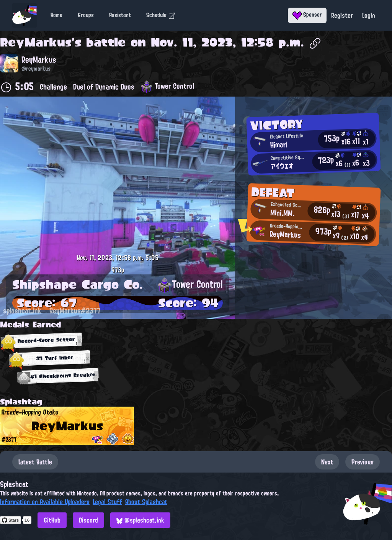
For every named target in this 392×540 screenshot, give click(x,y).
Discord (88, 520)
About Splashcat (146, 502)
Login (369, 15)
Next (327, 462)
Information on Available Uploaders (45, 502)
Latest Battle (35, 462)
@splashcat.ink (140, 520)
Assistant (120, 15)
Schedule (161, 15)
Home (56, 15)
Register (342, 15)
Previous (363, 462)
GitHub (52, 520)
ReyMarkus (36, 42)
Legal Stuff (107, 502)
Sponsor (307, 15)
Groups (86, 15)
